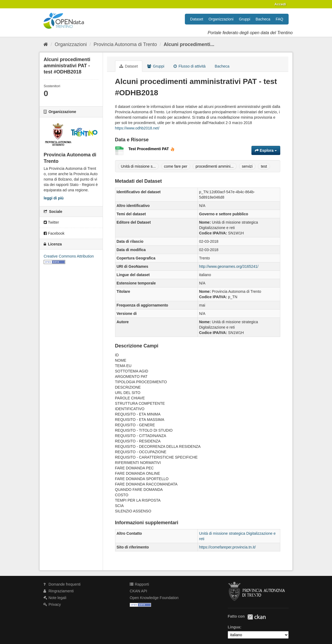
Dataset (197, 19)
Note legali (55, 598)
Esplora (266, 150)
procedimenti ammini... (215, 166)
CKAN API (138, 591)
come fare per (176, 166)
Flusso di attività (190, 66)
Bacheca (263, 19)
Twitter (51, 222)
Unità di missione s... (138, 166)
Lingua (234, 627)
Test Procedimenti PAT (152, 149)
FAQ (279, 19)
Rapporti (139, 584)
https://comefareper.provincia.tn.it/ (227, 547)
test (264, 166)
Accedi (280, 4)
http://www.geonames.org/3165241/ (229, 266)
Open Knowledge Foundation (154, 598)
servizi (247, 166)
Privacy (52, 604)
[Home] (46, 44)
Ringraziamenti (58, 591)
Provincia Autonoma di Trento (125, 44)
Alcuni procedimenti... (189, 44)
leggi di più (54, 198)
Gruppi (244, 19)
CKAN (257, 617)
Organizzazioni (221, 19)
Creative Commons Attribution (69, 256)
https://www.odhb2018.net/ (137, 128)
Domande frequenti (62, 584)
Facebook (54, 233)
